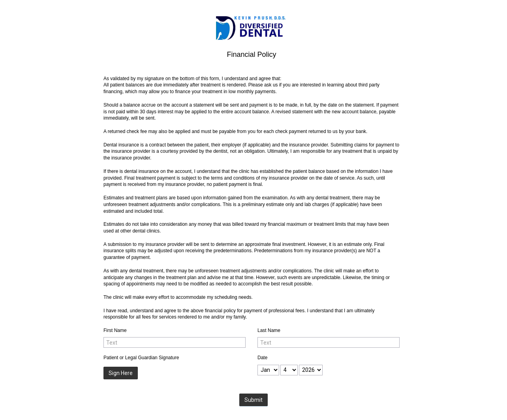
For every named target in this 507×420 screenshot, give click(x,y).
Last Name (269, 330)
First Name (115, 330)
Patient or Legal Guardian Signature (141, 358)
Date (262, 358)
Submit (253, 400)
